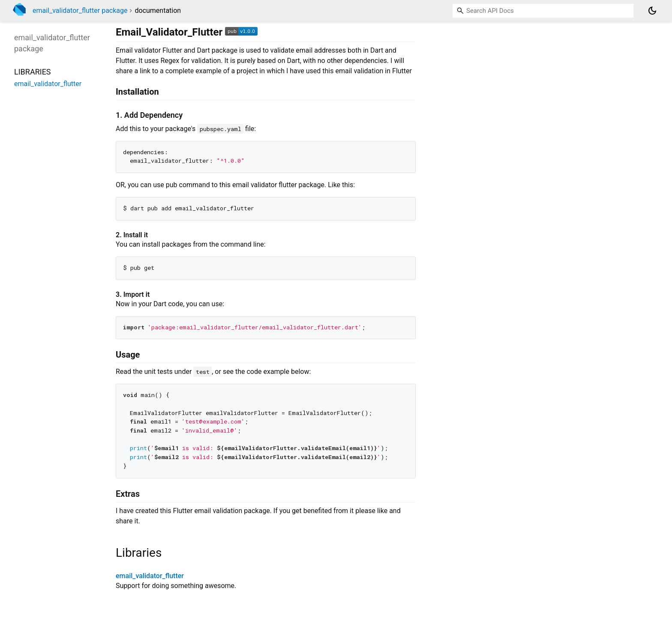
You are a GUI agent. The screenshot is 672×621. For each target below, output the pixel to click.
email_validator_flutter (150, 576)
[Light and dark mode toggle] (652, 11)
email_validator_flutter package (80, 10)
